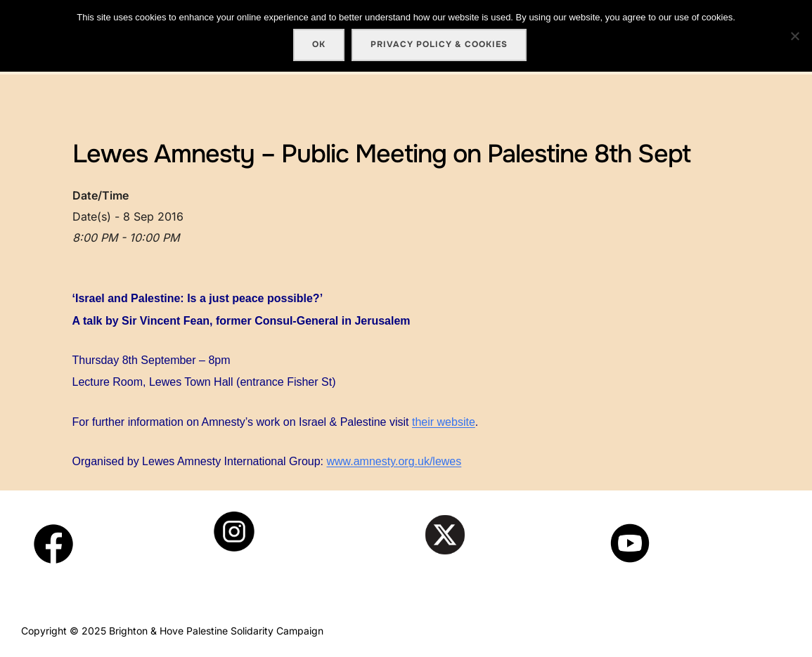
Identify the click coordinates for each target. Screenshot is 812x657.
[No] (794, 36)
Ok (319, 44)
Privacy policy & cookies (439, 44)
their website (444, 422)
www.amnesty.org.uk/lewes (394, 461)
